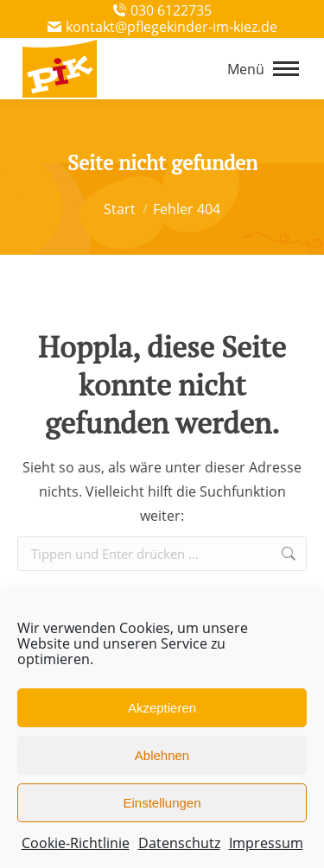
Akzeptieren (162, 708)
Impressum (266, 843)
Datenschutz (179, 843)
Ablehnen (162, 755)
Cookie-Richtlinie (76, 843)
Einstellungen (162, 803)
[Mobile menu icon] (263, 69)
